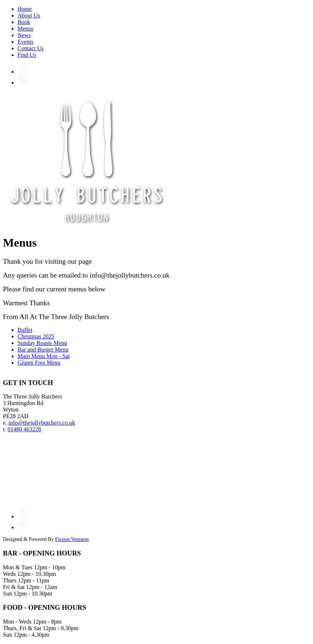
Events (26, 42)
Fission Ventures (72, 539)
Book (24, 22)
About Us (29, 15)
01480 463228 (24, 429)
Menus (26, 29)
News (24, 35)
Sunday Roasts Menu (42, 343)
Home (25, 9)
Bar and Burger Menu (43, 350)
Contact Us (31, 48)
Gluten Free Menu (39, 363)
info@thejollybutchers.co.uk (42, 423)
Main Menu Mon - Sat (44, 356)
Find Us (27, 55)
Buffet (25, 330)
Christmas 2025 (36, 336)
